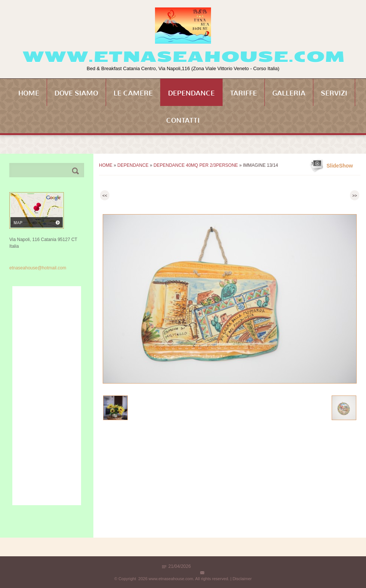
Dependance (191, 93)
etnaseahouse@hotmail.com (38, 268)
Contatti (183, 121)
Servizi (334, 93)
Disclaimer (242, 579)
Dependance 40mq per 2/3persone (196, 165)
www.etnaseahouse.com (183, 57)
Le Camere (133, 93)
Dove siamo (76, 93)
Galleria (289, 93)
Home (29, 93)
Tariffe (244, 93)
